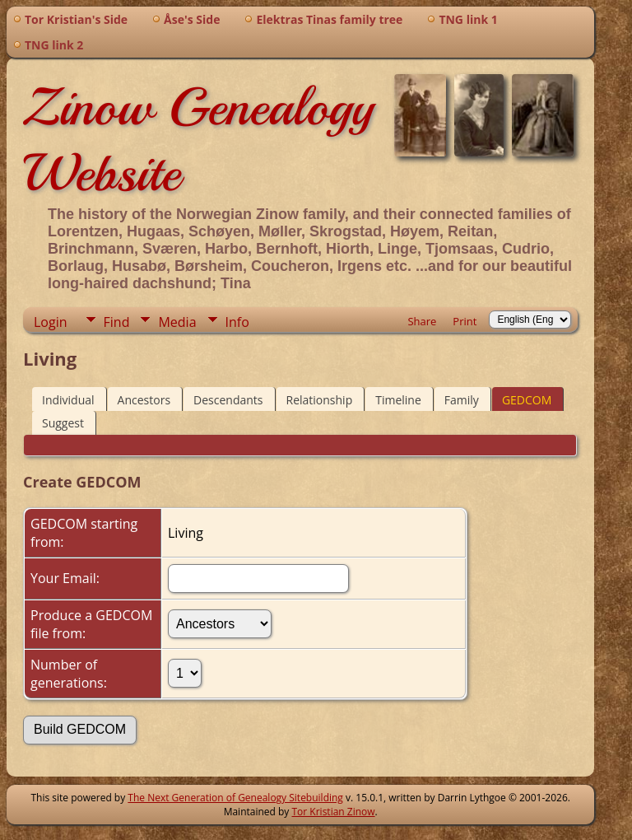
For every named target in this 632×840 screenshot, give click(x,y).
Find (117, 322)
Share (422, 321)
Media (177, 322)
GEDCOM (527, 400)
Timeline (398, 400)
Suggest (63, 423)
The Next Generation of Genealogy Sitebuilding (235, 798)
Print (465, 321)
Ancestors (144, 400)
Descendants (228, 400)
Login (51, 322)
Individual (68, 400)
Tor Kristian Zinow (334, 812)
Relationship (320, 400)
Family (462, 400)
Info (237, 322)
